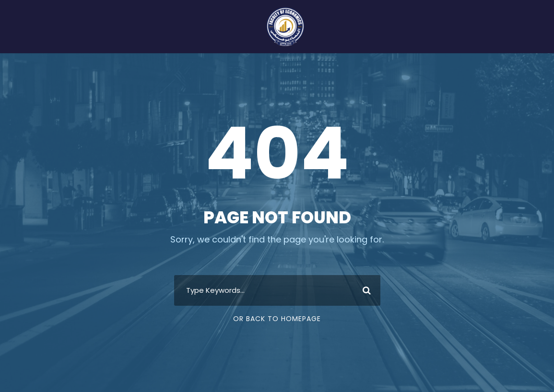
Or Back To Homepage (277, 319)
